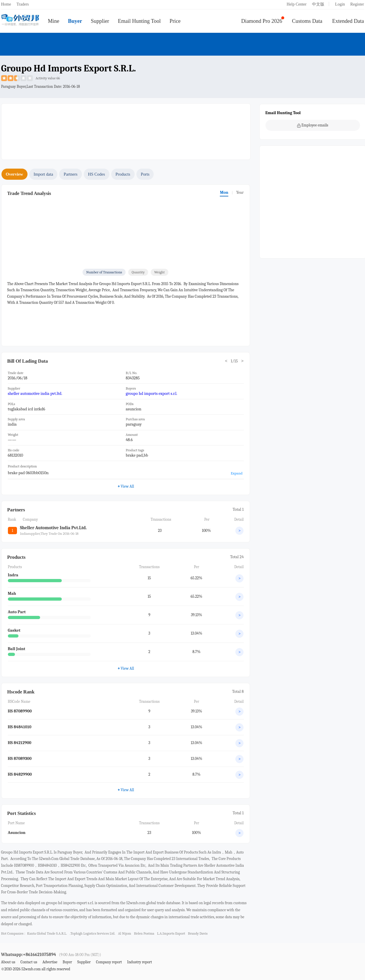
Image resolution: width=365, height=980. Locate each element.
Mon (224, 192)
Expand (237, 473)
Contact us (29, 962)
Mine (54, 21)
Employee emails (313, 125)
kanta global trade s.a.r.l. (47, 933)
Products (123, 174)
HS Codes (97, 174)
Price (175, 21)
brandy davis (198, 933)
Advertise (50, 962)
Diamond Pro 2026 (262, 21)
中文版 (318, 4)
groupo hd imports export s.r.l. (152, 394)
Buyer (75, 21)
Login (340, 4)
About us (8, 962)
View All (126, 486)
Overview (14, 174)
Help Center (297, 4)
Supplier (100, 21)
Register (357, 4)
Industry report (139, 962)
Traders (23, 4)
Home (6, 4)
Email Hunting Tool (139, 21)
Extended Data (348, 21)
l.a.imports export (171, 933)
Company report (109, 962)
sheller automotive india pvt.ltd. (35, 394)
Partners (70, 174)
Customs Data (307, 21)
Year (240, 192)
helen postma (144, 933)
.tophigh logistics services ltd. (92, 933)
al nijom (125, 933)
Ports (145, 174)
